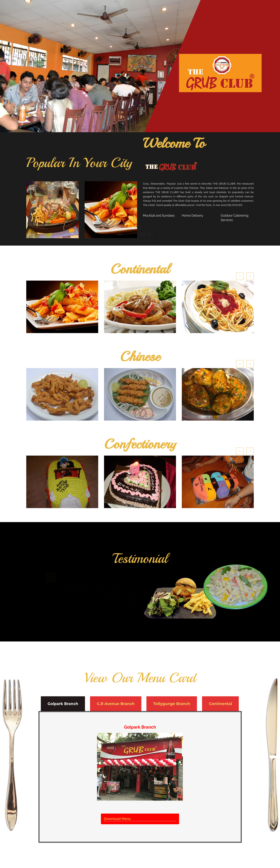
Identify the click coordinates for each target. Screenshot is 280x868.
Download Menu (117, 819)
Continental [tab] (220, 704)
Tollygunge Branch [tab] (172, 704)
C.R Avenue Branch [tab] (116, 704)
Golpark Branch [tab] (63, 704)
